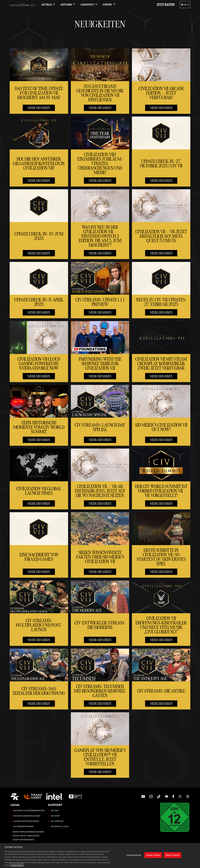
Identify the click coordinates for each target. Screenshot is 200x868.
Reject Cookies (172, 855)
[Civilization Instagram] (151, 797)
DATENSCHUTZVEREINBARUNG (29, 810)
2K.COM (55, 810)
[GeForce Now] (75, 797)
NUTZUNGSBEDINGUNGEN (27, 816)
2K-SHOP (55, 816)
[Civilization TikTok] (159, 797)
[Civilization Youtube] (143, 797)
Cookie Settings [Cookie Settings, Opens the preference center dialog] (134, 855)
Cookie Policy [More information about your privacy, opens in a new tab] (17, 865)
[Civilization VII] (22, 5)
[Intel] (55, 797)
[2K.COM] (15, 797)
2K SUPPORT (57, 821)
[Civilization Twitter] (180, 797)
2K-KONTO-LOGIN (60, 826)
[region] (100, 856)
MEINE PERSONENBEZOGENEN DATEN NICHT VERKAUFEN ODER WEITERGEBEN (28, 836)
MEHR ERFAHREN (39, 108)
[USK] (175, 817)
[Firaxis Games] (33, 797)
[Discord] (167, 797)
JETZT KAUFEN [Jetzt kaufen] (166, 5)
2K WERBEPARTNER (23, 826)
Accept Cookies (153, 855)
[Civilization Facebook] (173, 797)
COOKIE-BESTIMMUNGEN (26, 821)
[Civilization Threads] (188, 797)
